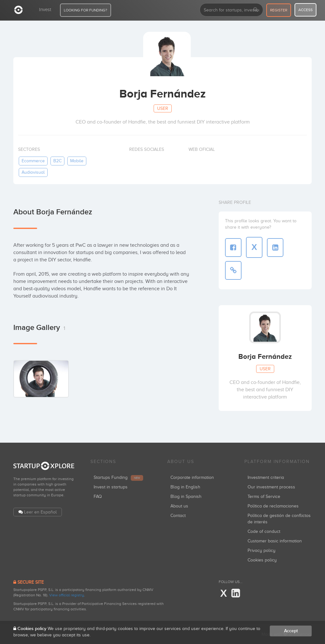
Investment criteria (266, 477)
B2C (57, 161)
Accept (291, 631)
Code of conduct (264, 531)
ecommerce (33, 161)
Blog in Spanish (186, 496)
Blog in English (185, 487)
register (279, 10)
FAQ (98, 496)
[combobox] (231, 10)
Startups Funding (118, 477)
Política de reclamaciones (273, 506)
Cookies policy (262, 560)
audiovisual (33, 172)
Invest (45, 10)
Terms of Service (264, 496)
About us (179, 506)
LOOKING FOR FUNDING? (86, 10)
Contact (178, 516)
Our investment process (271, 487)
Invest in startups (111, 487)
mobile (77, 161)
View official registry (67, 595)
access (305, 10)
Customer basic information (275, 541)
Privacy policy (262, 550)
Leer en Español (40, 512)
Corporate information (192, 477)
